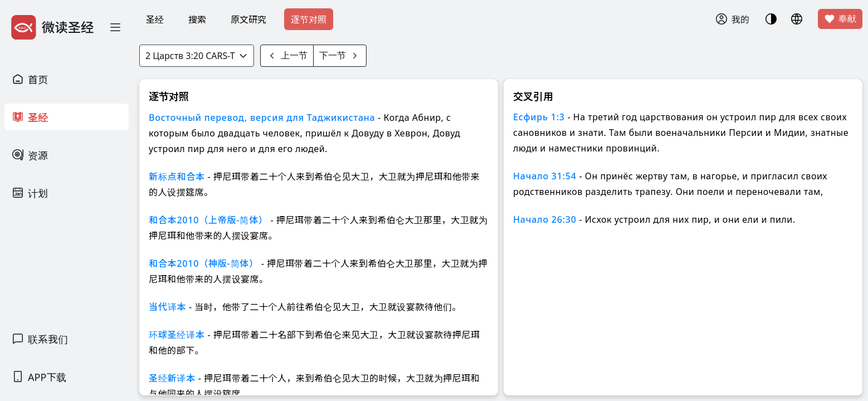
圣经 (155, 19)
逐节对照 (309, 19)
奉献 (840, 19)
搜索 (197, 19)
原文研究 (248, 19)
